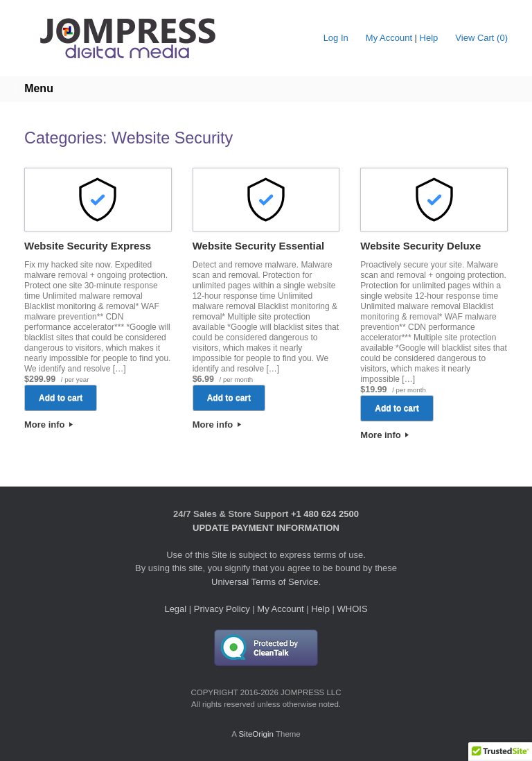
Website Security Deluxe (420, 246)
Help (429, 38)
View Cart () (481, 38)
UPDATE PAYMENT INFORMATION (266, 528)
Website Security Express (88, 246)
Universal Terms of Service (265, 582)
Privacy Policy (222, 609)
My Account (389, 38)
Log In (336, 38)
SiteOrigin (256, 734)
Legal (175, 609)
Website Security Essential (259, 246)
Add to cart (61, 398)
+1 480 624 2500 (325, 514)
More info (48, 425)
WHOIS (353, 609)
